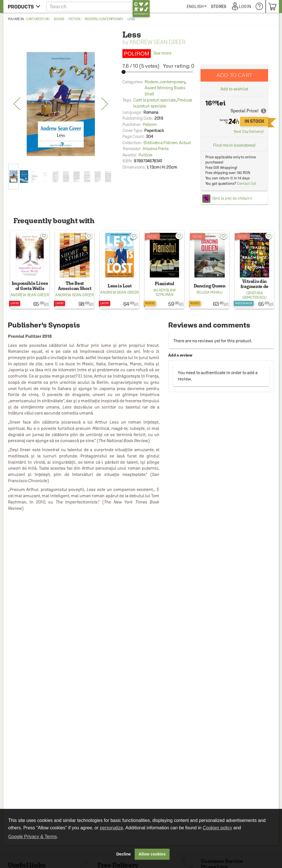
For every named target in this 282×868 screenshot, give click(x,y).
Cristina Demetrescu (254, 295)
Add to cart (234, 75)
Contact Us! (246, 184)
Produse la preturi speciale (163, 103)
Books (59, 19)
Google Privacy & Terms (33, 837)
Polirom (150, 124)
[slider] (158, 72)
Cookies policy (217, 828)
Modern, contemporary (104, 19)
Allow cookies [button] (152, 854)
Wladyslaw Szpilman (164, 292)
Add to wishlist (234, 89)
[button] (98, 6)
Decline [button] (123, 854)
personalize (112, 828)
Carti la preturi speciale (154, 100)
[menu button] (24, 6)
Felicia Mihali (210, 292)
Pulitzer (145, 155)
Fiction (74, 19)
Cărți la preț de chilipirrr (232, 198)
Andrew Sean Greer (157, 42)
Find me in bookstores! (234, 145)
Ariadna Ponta (155, 149)
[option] (61, 104)
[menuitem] (217, 6)
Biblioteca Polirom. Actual (167, 143)
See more (147, 53)
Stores (239, 6)
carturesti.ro (38, 19)
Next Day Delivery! (248, 131)
